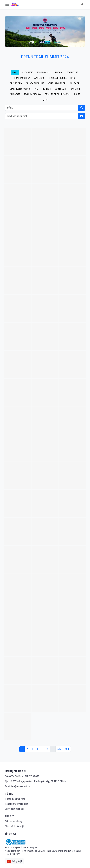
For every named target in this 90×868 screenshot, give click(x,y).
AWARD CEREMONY (33, 94)
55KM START (39, 78)
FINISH (73, 78)
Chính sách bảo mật (15, 826)
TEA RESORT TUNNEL (58, 78)
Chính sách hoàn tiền (15, 809)
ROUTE (77, 94)
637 (59, 749)
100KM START (72, 73)
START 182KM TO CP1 (57, 83)
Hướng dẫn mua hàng (15, 799)
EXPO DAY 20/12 (44, 73)
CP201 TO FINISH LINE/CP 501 (58, 94)
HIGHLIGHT (47, 89)
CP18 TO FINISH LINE (35, 83)
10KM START (75, 89)
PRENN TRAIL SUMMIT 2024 (45, 57)
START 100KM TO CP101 (20, 89)
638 (67, 749)
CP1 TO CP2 (75, 83)
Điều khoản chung (13, 821)
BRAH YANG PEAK (22, 78)
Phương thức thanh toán (17, 804)
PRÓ (36, 89)
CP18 (45, 100)
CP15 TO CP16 (16, 83)
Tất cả (15, 73)
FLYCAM (59, 73)
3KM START (15, 94)
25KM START (60, 89)
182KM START (27, 73)
